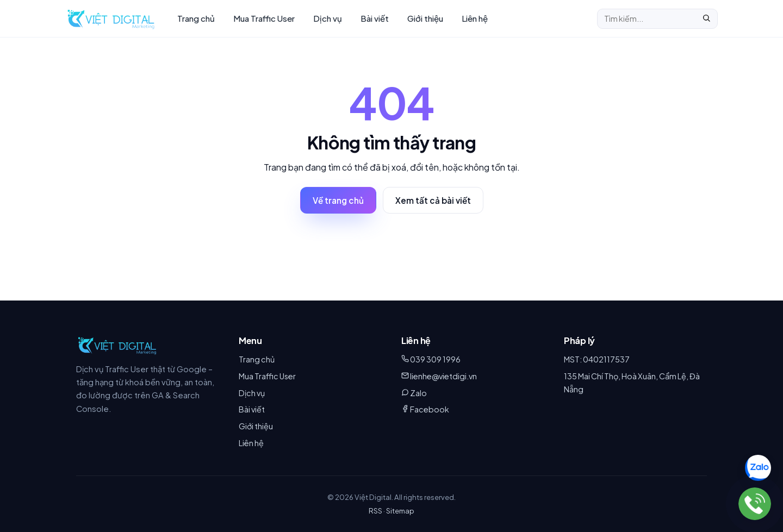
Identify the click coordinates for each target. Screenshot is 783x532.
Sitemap (400, 511)
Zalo (418, 393)
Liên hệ (475, 18)
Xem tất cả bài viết (433, 200)
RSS (375, 511)
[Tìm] (706, 19)
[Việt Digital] (117, 345)
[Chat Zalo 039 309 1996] (758, 468)
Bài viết (375, 18)
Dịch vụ (328, 18)
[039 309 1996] (755, 504)
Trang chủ (196, 18)
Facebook (430, 409)
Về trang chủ (338, 200)
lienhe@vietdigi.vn (443, 376)
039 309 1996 (435, 359)
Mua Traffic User (264, 18)
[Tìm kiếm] (647, 18)
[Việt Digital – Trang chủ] (111, 18)
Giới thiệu (425, 18)
